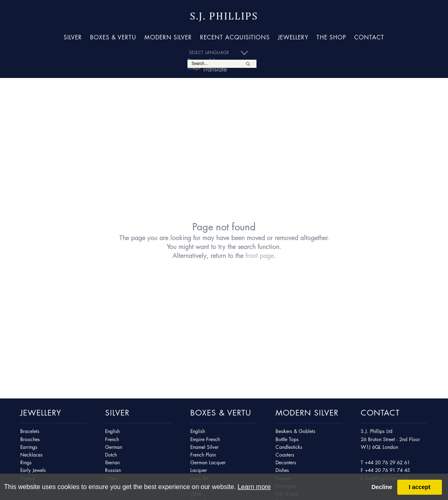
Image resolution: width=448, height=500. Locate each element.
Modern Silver (168, 37)
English (112, 431)
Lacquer (199, 470)
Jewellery (293, 37)
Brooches (30, 439)
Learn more (254, 487)
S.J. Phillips (224, 16)
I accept (420, 487)
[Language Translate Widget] (222, 53)
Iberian (112, 462)
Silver (73, 37)
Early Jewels (33, 470)
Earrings (29, 447)
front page (260, 255)
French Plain (203, 455)
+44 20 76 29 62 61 (387, 462)
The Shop (331, 37)
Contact (369, 37)
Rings (26, 462)
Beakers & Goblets (295, 431)
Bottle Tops (287, 439)
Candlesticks (289, 447)
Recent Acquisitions (235, 37)
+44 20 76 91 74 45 (387, 470)
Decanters (286, 462)
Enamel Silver (205, 447)
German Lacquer (208, 462)
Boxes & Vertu (113, 37)
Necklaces (31, 455)
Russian (113, 470)
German (114, 447)
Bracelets (30, 431)
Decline (382, 487)
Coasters (285, 455)
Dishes (282, 470)
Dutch (111, 455)
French (112, 439)
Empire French (205, 439)
